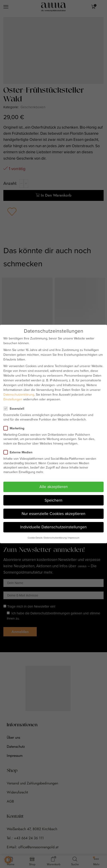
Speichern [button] (53, 500)
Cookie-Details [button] (35, 538)
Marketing (15, 428)
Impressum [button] (74, 538)
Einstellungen (13, 399)
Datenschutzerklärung (19, 395)
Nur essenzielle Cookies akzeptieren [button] (53, 514)
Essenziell (15, 409)
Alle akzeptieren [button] (54, 487)
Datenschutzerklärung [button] (55, 538)
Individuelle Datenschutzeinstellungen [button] (53, 527)
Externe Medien (19, 452)
